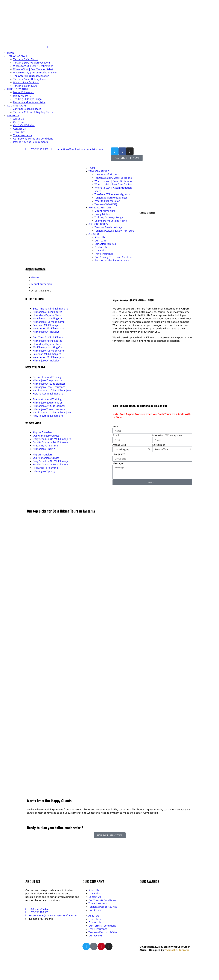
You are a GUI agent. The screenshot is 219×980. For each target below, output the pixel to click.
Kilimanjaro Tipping (44, 449)
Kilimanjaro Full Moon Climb (49, 322)
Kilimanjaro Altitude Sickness (49, 384)
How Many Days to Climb (47, 315)
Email (116, 435)
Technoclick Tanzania (177, 950)
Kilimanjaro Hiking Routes (47, 312)
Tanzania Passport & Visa (103, 907)
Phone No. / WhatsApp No (167, 435)
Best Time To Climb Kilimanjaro (50, 309)
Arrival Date (119, 445)
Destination (159, 445)
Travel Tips (95, 894)
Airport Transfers (43, 432)
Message (118, 463)
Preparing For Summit (45, 446)
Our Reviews (95, 910)
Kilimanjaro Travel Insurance (49, 387)
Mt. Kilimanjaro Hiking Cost (48, 319)
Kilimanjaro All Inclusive (46, 332)
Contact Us (95, 897)
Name (116, 426)
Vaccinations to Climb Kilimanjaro (52, 390)
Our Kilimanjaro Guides (46, 436)
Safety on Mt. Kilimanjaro (47, 325)
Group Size (119, 454)
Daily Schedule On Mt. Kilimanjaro (52, 439)
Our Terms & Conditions (102, 900)
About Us (94, 890)
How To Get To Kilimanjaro (48, 394)
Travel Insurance (98, 903)
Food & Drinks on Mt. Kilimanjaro (52, 442)
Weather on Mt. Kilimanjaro (48, 328)
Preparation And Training (47, 377)
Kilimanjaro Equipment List (48, 380)
